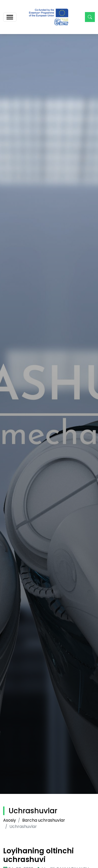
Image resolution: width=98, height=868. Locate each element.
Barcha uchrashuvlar (44, 820)
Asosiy (10, 820)
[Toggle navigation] (10, 17)
